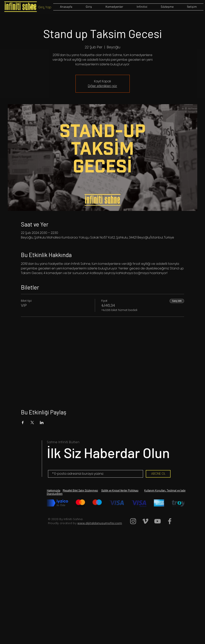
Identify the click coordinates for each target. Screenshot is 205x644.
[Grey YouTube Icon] (157, 521)
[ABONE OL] (158, 474)
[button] (167, 7)
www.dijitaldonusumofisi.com (100, 523)
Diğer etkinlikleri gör (102, 86)
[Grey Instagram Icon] (133, 521)
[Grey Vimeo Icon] (145, 521)
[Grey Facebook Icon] (170, 521)
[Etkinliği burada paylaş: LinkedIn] (42, 423)
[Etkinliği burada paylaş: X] (32, 423)
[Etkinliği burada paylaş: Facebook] (23, 423)
